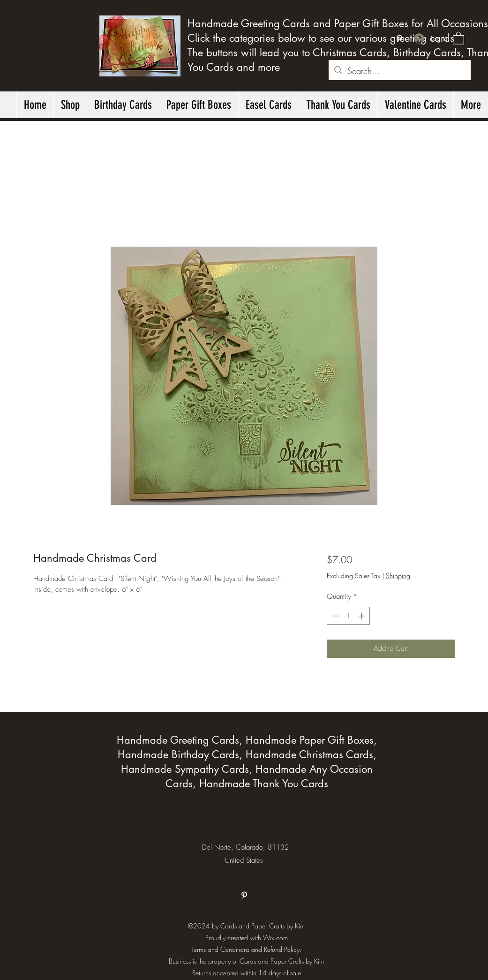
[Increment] (363, 616)
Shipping (398, 576)
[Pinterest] (399, 38)
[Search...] (399, 71)
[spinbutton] (349, 616)
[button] (458, 38)
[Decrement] (334, 616)
